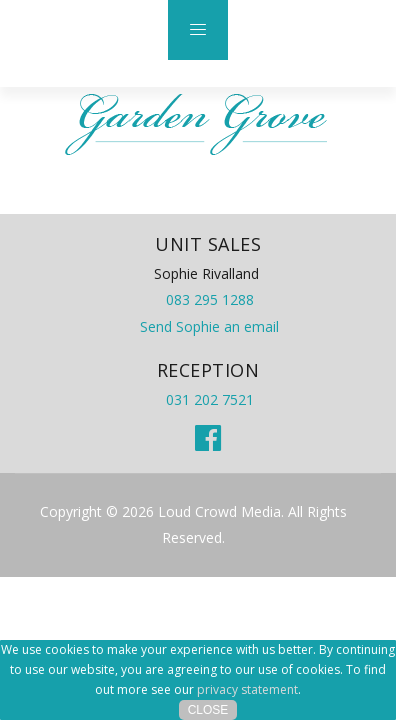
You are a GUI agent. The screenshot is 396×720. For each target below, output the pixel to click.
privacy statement (247, 689)
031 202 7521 (210, 399)
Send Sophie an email (209, 326)
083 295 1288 (210, 299)
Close (208, 710)
